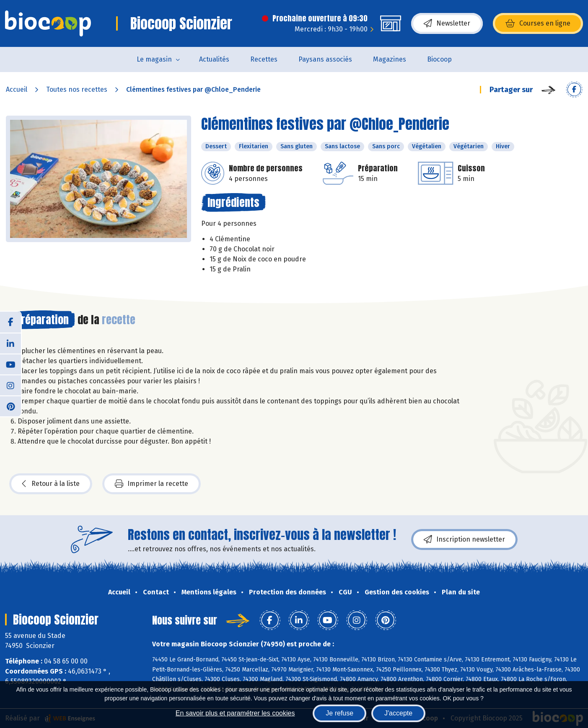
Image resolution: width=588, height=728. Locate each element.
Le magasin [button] (154, 59)
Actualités (214, 59)
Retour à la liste (51, 484)
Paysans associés (325, 59)
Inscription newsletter (464, 540)
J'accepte (398, 713)
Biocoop (439, 59)
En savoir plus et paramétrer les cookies (235, 713)
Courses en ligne (538, 23)
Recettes (264, 59)
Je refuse (339, 713)
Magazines (390, 59)
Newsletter (447, 23)
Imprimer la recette (152, 484)
